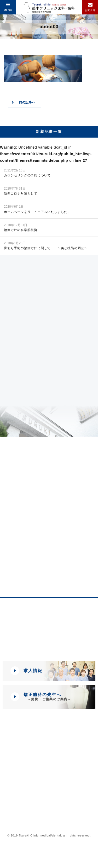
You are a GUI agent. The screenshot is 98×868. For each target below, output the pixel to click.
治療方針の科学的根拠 (21, 227)
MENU (8, 7)
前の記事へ (27, 102)
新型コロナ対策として (21, 191)
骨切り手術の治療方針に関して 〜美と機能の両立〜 (46, 245)
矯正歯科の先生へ (47, 697)
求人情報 (33, 671)
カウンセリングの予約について (27, 173)
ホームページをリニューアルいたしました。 (37, 209)
